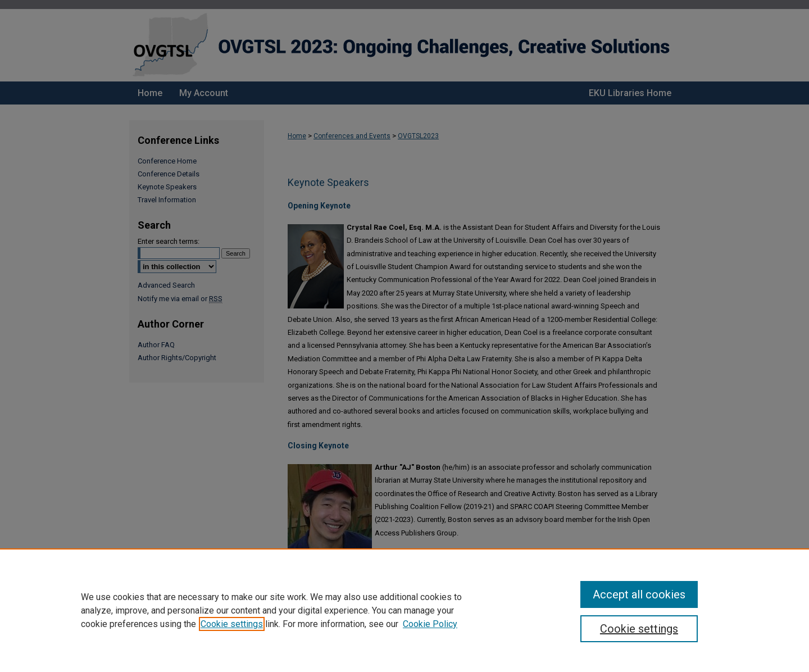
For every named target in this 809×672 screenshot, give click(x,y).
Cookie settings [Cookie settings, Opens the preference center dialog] (639, 629)
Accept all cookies (639, 594)
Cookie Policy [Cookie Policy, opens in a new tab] (430, 624)
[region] (404, 610)
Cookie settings (232, 624)
